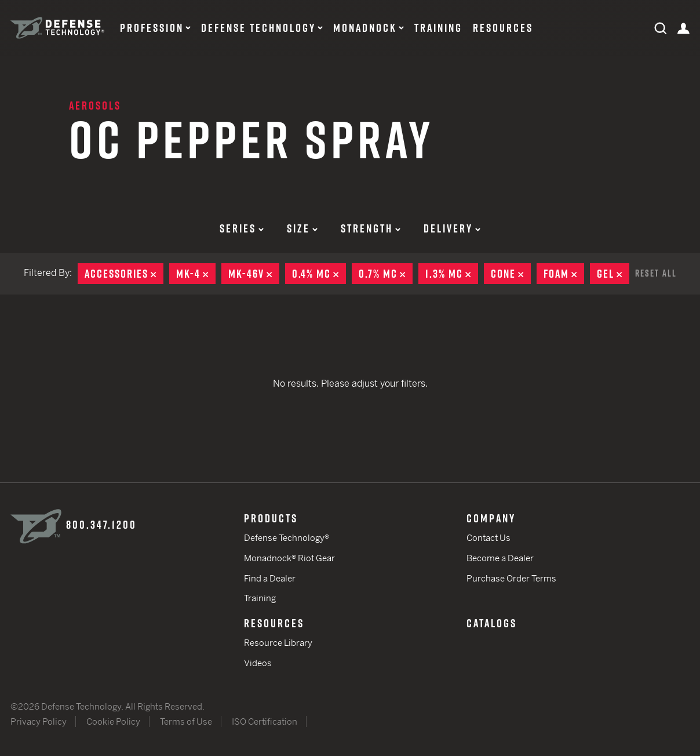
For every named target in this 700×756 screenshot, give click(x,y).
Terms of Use (186, 722)
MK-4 (196, 274)
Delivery (452, 228)
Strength (371, 228)
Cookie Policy (113, 722)
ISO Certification (265, 722)
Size (302, 228)
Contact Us (488, 538)
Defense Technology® (287, 538)
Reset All (656, 273)
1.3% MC (452, 274)
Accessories (124, 274)
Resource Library (278, 643)
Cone (511, 274)
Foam (564, 274)
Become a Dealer (500, 558)
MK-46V (254, 274)
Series (242, 228)
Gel (613, 274)
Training (438, 28)
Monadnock (365, 28)
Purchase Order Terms (511, 578)
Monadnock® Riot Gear (289, 558)
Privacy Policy (39, 722)
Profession (152, 28)
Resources (503, 28)
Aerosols (95, 106)
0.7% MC (386, 274)
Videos (258, 663)
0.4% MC (319, 274)
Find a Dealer (270, 578)
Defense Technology (258, 28)
